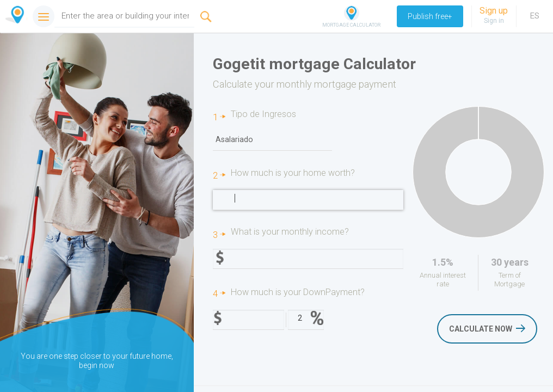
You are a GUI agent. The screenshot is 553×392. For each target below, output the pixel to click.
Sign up (494, 11)
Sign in (494, 21)
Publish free (430, 16)
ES (535, 16)
